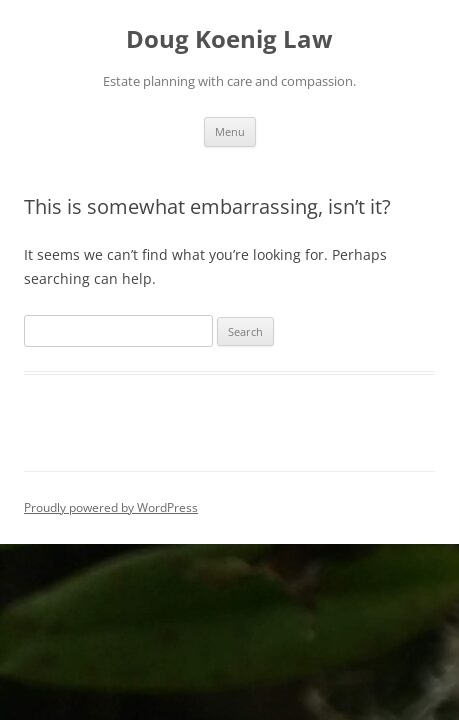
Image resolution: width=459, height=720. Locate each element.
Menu (230, 131)
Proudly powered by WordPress (111, 507)
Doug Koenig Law (229, 39)
